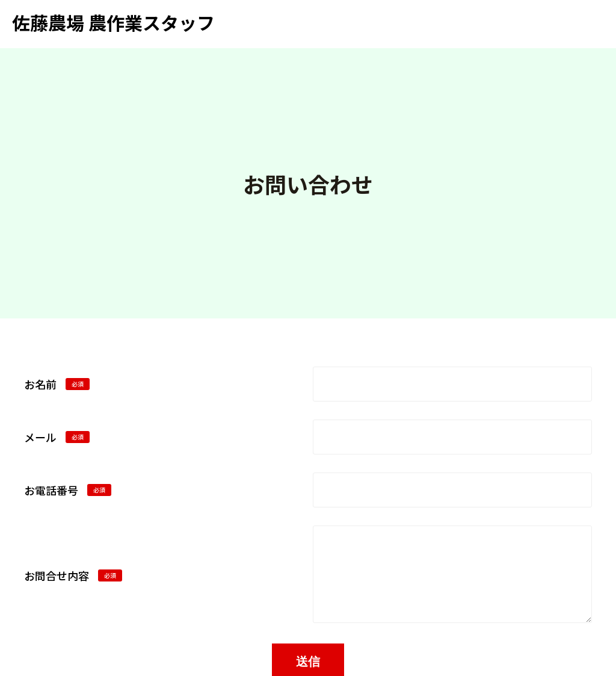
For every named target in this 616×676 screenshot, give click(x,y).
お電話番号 (68, 490)
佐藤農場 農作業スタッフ (113, 22)
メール (57, 437)
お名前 (57, 384)
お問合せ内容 (73, 575)
